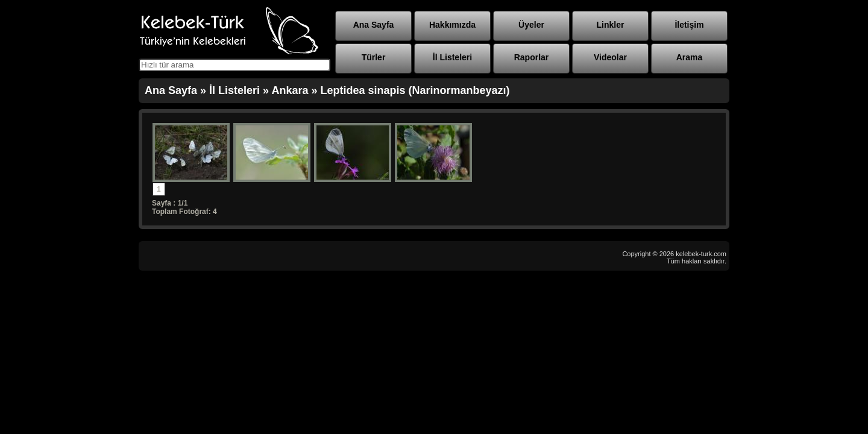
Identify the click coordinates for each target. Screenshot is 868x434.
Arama (690, 57)
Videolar (610, 57)
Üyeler (531, 25)
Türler (374, 57)
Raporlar (532, 57)
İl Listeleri (452, 57)
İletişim (689, 25)
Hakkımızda (452, 25)
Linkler (611, 25)
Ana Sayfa (374, 25)
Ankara (290, 90)
